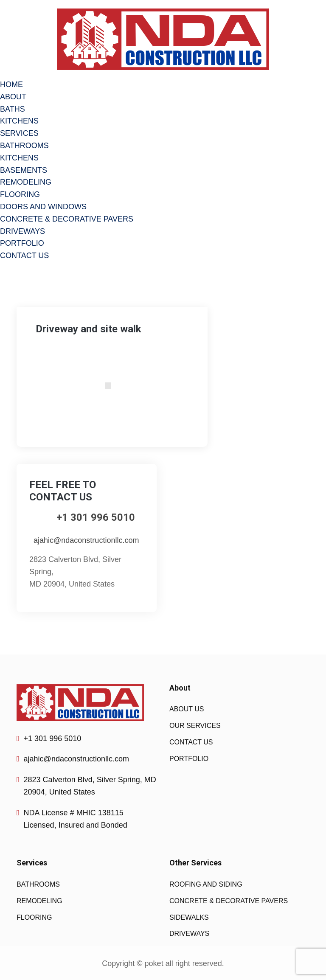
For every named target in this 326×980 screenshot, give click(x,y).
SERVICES (19, 133)
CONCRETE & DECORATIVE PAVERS (67, 219)
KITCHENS (19, 121)
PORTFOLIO (22, 243)
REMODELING (26, 182)
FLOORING (20, 194)
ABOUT (13, 97)
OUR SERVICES (195, 726)
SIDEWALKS (189, 917)
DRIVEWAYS (22, 231)
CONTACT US (24, 256)
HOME (11, 84)
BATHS (13, 109)
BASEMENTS (24, 170)
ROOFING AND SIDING (206, 884)
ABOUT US (187, 709)
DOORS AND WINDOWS (43, 207)
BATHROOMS (24, 146)
